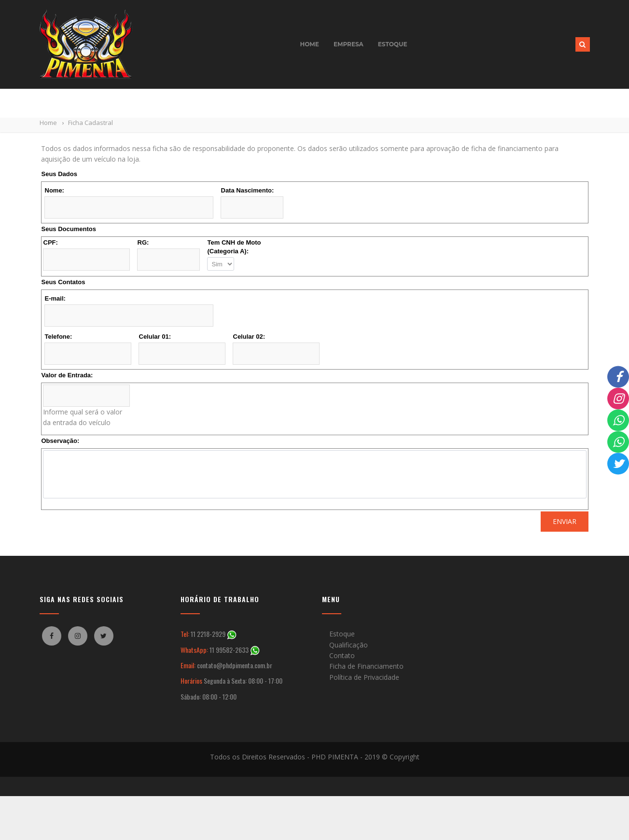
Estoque (393, 44)
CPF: (51, 242)
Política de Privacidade (364, 677)
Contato (342, 655)
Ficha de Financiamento (366, 666)
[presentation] (114, 530)
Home (310, 44)
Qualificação (349, 645)
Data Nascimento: (248, 190)
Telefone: (59, 337)
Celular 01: (155, 337)
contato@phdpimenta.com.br (235, 665)
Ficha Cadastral (91, 123)
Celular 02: (249, 337)
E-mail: (55, 298)
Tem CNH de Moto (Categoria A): (234, 247)
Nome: (55, 190)
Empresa (349, 44)
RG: (143, 242)
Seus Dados (59, 174)
